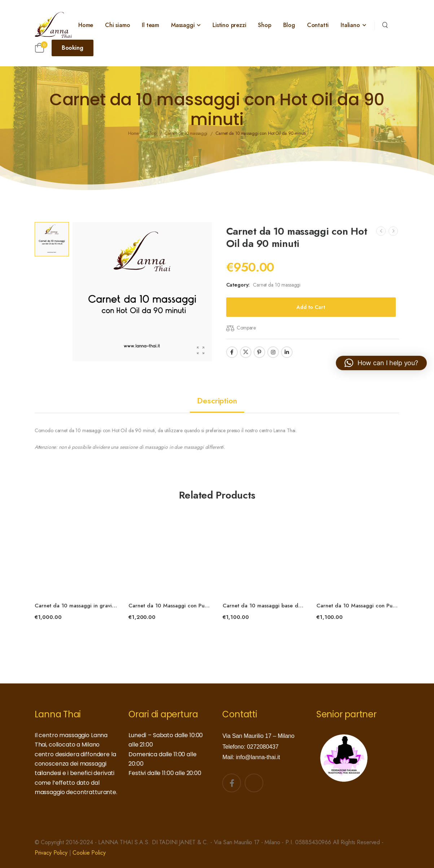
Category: (238, 285)
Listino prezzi (229, 25)
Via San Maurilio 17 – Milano (258, 736)
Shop (264, 25)
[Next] (393, 231)
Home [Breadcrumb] (133, 134)
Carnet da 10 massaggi (277, 285)
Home (86, 25)
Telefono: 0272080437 (250, 747)
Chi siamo (117, 25)
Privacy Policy (51, 853)
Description (217, 400)
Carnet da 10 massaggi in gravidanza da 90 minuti (97, 606)
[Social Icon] (232, 352)
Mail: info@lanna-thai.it (251, 757)
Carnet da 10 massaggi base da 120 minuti (276, 606)
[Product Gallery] (201, 350)
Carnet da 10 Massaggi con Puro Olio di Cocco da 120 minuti (206, 606)
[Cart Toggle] (40, 48)
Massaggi (183, 25)
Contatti (318, 25)
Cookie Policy (89, 853)
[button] (381, 363)
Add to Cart (311, 307)
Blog (289, 25)
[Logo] (53, 25)
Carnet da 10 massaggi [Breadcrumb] (186, 134)
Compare (246, 328)
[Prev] (381, 231)
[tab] (217, 400)
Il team (150, 25)
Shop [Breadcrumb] (152, 134)
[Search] (385, 24)
